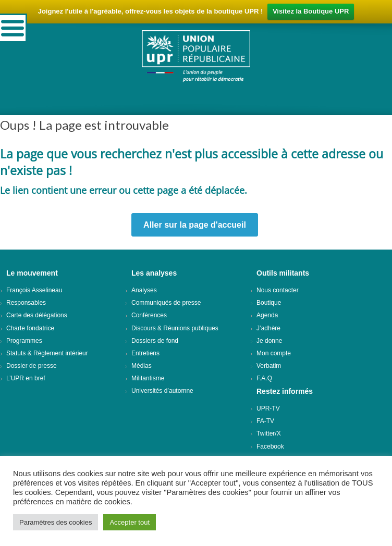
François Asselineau (34, 290)
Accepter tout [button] (130, 522)
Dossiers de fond (155, 341)
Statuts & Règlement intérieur (47, 353)
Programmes (24, 341)
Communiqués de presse (166, 303)
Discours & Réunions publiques (175, 328)
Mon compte (274, 353)
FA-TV (265, 421)
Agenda (267, 315)
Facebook (270, 446)
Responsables (26, 303)
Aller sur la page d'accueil (195, 225)
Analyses (144, 290)
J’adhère (268, 328)
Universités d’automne (162, 391)
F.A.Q (264, 378)
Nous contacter (278, 290)
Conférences (149, 315)
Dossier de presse (32, 366)
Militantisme (148, 378)
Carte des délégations (37, 315)
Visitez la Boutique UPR (311, 11)
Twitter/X (269, 433)
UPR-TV (268, 408)
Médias (142, 366)
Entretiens (145, 353)
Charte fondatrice (30, 328)
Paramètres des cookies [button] (56, 522)
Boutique (269, 303)
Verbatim (269, 366)
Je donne (269, 341)
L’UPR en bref (26, 378)
